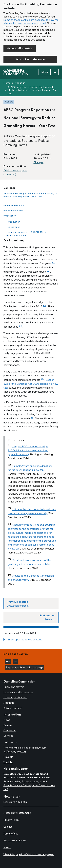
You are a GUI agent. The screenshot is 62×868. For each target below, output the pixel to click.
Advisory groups (13, 708)
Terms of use (11, 834)
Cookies (8, 827)
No (16, 661)
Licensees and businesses (18, 692)
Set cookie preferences (30, 59)
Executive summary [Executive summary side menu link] (14, 206)
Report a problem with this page (25, 668)
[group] (31, 640)
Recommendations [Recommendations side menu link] (13, 211)
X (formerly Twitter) (15, 752)
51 (53, 263)
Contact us (10, 731)
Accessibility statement (17, 813)
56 (32, 418)
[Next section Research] (31, 618)
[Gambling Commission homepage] (16, 75)
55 (42, 379)
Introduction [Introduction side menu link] (10, 216)
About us (20, 83)
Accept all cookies (20, 48)
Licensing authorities (15, 698)
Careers (8, 725)
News (7, 720)
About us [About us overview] (9, 703)
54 (20, 326)
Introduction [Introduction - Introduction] (14, 222)
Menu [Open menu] (45, 72)
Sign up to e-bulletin (15, 802)
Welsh (7, 848)
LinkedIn (8, 757)
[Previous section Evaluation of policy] (31, 604)
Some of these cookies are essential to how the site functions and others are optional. (31, 22)
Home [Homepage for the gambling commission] (7, 83)
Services (8, 736)
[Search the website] (55, 72)
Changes (39, 162)
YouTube (8, 762)
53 (44, 306)
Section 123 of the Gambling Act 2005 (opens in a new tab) (31, 384)
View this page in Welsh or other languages (29, 854)
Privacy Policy (11, 820)
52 (48, 271)
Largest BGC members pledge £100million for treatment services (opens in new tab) (28, 451)
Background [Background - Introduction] (14, 227)
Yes (8, 661)
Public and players (14, 687)
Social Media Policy (15, 841)
